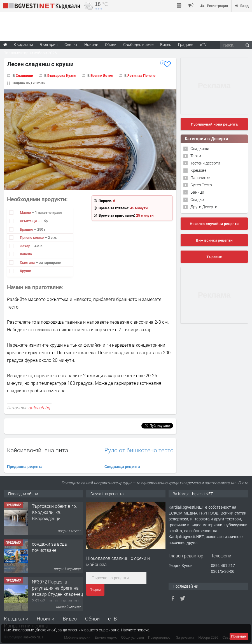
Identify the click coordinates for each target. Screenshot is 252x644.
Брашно (27, 229)
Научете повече (135, 630)
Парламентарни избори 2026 (30, 53)
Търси (95, 590)
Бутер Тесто (201, 185)
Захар (25, 246)
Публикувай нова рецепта (214, 124)
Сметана (28, 262)
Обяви (92, 618)
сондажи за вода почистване (49, 547)
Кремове (198, 170)
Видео (70, 618)
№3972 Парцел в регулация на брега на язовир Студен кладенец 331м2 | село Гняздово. (57, 591)
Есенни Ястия (102, 75)
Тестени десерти (205, 163)
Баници (197, 192)
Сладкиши (24, 75)
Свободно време (138, 44)
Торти (196, 156)
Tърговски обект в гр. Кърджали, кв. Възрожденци (54, 512)
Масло (26, 212)
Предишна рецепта (25, 466)
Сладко (197, 199)
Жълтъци (29, 221)
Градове (186, 44)
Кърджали (16, 618)
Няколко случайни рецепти (214, 224)
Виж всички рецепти (214, 240)
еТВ (112, 618)
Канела (26, 254)
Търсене (214, 257)
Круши (25, 271)
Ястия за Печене (141, 75)
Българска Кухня (62, 75)
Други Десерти (204, 207)
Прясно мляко (32, 237)
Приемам (239, 636)
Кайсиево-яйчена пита (38, 450)
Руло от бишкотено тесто (139, 450)
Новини (91, 44)
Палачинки (200, 178)
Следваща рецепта (122, 466)
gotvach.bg (39, 407)
